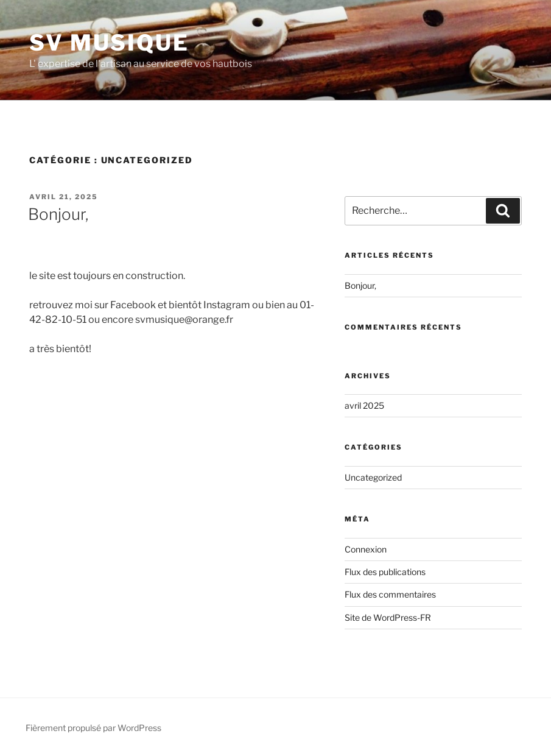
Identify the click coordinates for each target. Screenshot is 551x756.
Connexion (366, 549)
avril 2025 (364, 405)
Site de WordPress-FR (388, 617)
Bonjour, (58, 214)
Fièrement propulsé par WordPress (93, 728)
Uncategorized (373, 477)
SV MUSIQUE (109, 43)
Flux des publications (385, 572)
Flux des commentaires (390, 594)
